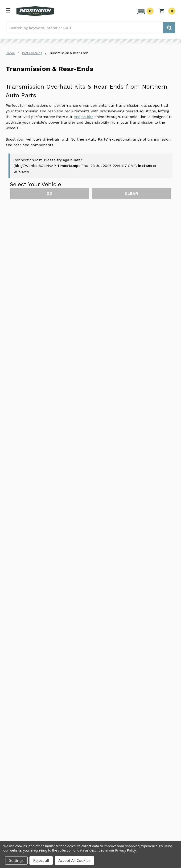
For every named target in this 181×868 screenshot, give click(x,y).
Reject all (41, 860)
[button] (145, 11)
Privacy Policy (125, 850)
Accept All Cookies (74, 860)
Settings (16, 860)
